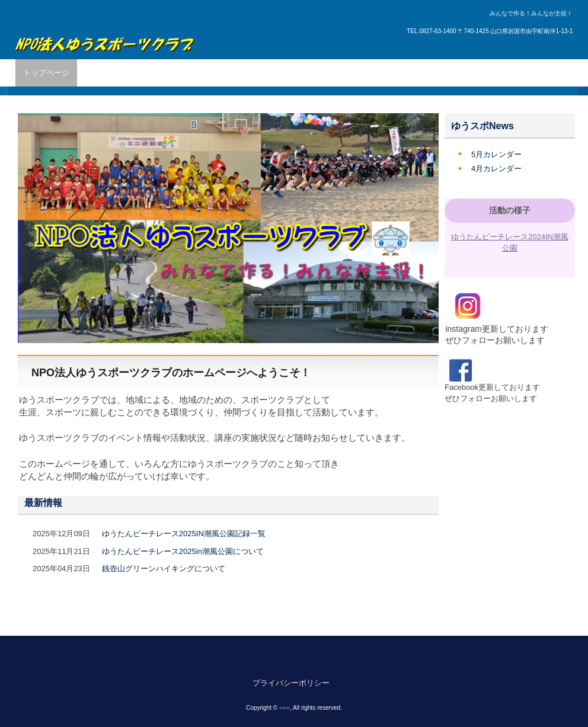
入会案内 (370, 73)
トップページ (46, 73)
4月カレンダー (496, 169)
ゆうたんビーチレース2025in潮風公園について (183, 551)
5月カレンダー (496, 154)
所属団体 (193, 73)
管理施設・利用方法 (304, 73)
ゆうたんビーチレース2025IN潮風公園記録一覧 (184, 534)
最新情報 (43, 503)
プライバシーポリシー (291, 683)
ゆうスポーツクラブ (105, 38)
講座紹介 (239, 73)
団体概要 (100, 73)
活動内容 (146, 73)
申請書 (412, 73)
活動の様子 (510, 210)
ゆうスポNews (482, 126)
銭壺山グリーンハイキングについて (164, 569)
